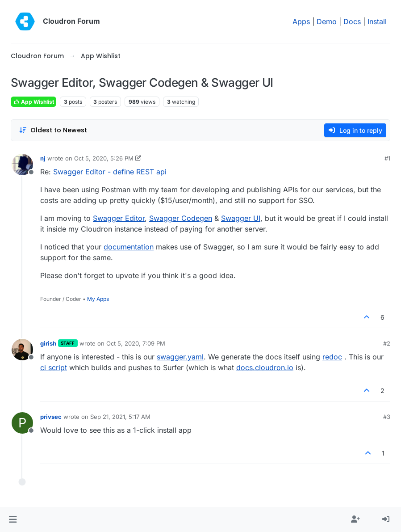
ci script (54, 367)
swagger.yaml (180, 357)
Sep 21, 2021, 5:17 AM (120, 417)
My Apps (98, 299)
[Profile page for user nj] (22, 165)
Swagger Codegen (181, 218)
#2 (387, 343)
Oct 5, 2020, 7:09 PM (136, 343)
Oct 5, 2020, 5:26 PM (104, 158)
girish (48, 343)
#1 (387, 158)
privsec (51, 417)
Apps (301, 21)
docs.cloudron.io (265, 367)
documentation (129, 247)
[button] (13, 519)
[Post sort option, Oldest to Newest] (53, 130)
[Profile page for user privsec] (22, 423)
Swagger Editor (119, 218)
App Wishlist (33, 102)
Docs (352, 21)
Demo (327, 21)
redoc (332, 357)
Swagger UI (241, 218)
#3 (387, 417)
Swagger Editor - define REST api (110, 172)
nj (43, 158)
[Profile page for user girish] (22, 350)
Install (377, 21)
